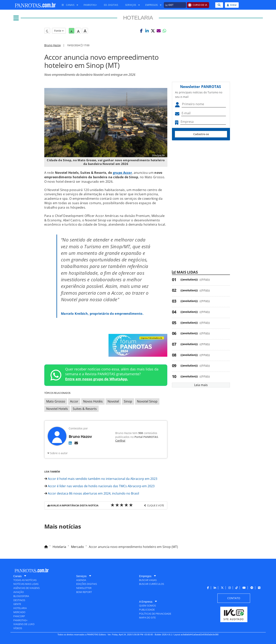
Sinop (128, 401)
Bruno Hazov (53, 45)
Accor (74, 401)
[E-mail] (76, 443)
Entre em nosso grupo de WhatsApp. (97, 379)
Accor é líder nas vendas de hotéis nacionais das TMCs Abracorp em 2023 (99, 486)
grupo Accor (122, 173)
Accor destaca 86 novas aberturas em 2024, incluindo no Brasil (92, 493)
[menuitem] (68, 5)
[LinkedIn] (70, 443)
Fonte (59, 31)
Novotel (113, 401)
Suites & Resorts (85, 409)
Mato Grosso (56, 401)
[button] (141, 31)
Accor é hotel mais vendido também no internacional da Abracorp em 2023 (101, 479)
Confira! (120, 441)
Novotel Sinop (147, 401)
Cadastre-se (201, 134)
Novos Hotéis (93, 401)
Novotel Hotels (57, 409)
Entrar (232, 5)
